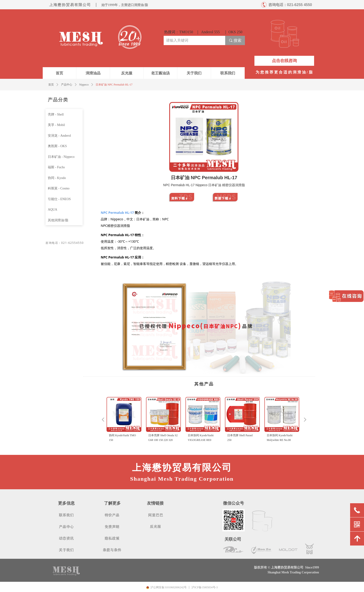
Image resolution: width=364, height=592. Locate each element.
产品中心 (67, 85)
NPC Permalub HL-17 (117, 213)
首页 (51, 85)
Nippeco (84, 85)
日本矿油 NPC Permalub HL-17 (114, 85)
